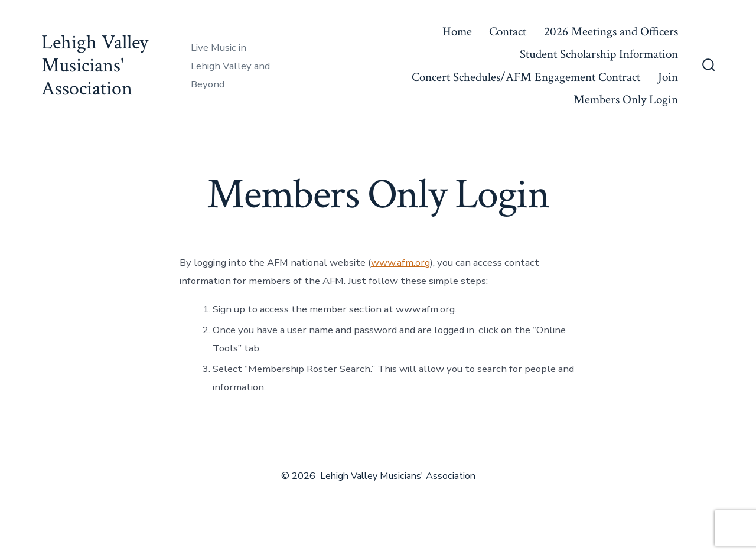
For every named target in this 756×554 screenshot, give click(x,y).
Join (668, 77)
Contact (508, 32)
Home (457, 32)
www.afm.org (400, 263)
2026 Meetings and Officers (611, 32)
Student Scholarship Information (599, 54)
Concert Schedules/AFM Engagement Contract (526, 77)
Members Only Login (626, 100)
